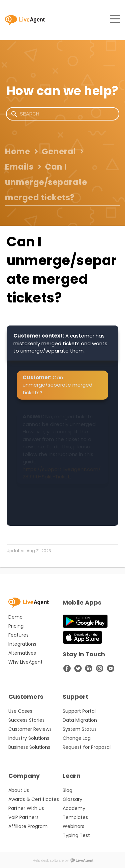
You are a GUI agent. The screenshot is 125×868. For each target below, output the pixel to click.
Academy (74, 808)
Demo (15, 617)
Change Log (77, 738)
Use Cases (20, 711)
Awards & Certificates (34, 799)
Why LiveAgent (25, 662)
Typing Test (76, 835)
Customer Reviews (30, 729)
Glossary (72, 799)
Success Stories (26, 720)
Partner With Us (26, 808)
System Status (80, 729)
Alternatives (22, 653)
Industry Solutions (29, 738)
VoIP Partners (23, 817)
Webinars (73, 826)
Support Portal (79, 711)
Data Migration (80, 720)
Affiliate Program (28, 826)
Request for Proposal (87, 747)
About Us (19, 790)
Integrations (22, 644)
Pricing (16, 626)
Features (18, 635)
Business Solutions (29, 747)
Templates (75, 817)
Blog (67, 790)
